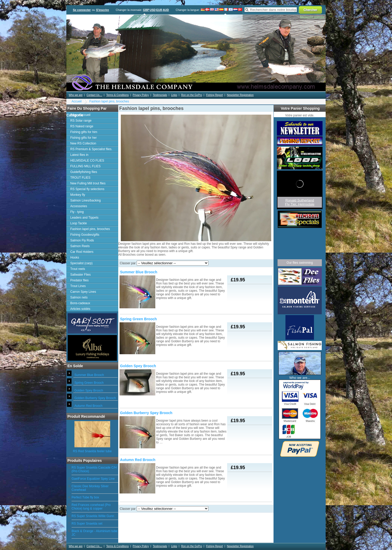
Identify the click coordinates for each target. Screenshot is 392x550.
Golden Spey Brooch (89, 391)
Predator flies (79, 280)
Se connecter (82, 10)
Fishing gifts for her (83, 138)
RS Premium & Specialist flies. (91, 149)
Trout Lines (78, 286)
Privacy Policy (141, 95)
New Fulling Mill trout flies (88, 183)
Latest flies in (79, 155)
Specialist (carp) (81, 263)
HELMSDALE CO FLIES (87, 161)
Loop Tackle (79, 223)
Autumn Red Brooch (88, 406)
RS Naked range (82, 126)
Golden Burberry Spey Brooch (95, 398)
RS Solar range (81, 121)
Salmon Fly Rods (82, 240)
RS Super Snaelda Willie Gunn (93, 516)
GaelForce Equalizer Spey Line (93, 479)
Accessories (79, 206)
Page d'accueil (80, 115)
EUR (159, 10)
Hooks (75, 257)
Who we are (76, 95)
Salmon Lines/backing (85, 200)
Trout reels (78, 269)
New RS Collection (83, 143)
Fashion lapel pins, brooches (109, 101)
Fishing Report (215, 95)
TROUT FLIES (80, 178)
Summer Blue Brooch (89, 375)
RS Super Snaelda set (87, 524)
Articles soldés (80, 309)
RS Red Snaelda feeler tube (92, 451)
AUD (166, 10)
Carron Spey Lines (83, 292)
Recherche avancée (312, 17)
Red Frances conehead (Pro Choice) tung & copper (91, 507)
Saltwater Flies (80, 275)
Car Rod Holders (82, 252)
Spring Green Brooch (89, 383)
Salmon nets (79, 297)
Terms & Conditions (118, 95)
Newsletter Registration (240, 95)
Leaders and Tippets (84, 218)
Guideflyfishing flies (84, 172)
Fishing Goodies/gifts (85, 235)
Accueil (77, 101)
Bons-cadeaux (80, 303)
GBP (146, 10)
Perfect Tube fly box (85, 497)
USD (153, 10)
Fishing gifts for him (84, 132)
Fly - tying (77, 212)
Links (174, 95)
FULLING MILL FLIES (85, 166)
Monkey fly (78, 195)
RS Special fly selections (87, 189)
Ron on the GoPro (192, 95)
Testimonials (160, 95)
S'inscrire (102, 10)
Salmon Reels (80, 246)
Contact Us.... (94, 95)
